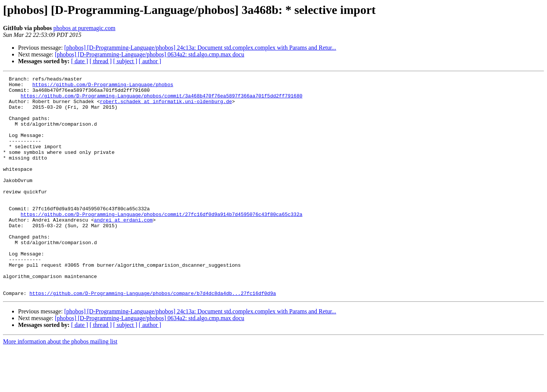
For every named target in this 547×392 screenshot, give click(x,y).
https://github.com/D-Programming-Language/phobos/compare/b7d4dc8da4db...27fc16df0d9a (153, 337)
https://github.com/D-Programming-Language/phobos (103, 87)
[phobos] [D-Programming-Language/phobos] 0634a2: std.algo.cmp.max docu (150, 54)
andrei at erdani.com (123, 249)
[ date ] (80, 61)
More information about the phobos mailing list (60, 385)
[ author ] (150, 61)
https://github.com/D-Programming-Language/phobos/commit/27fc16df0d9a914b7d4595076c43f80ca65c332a (162, 242)
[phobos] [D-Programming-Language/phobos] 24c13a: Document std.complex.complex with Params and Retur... (200, 48)
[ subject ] (125, 61)
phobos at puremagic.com (84, 28)
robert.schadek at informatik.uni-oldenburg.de (166, 107)
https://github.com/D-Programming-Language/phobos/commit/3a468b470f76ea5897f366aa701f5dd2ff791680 (162, 100)
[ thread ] (101, 61)
